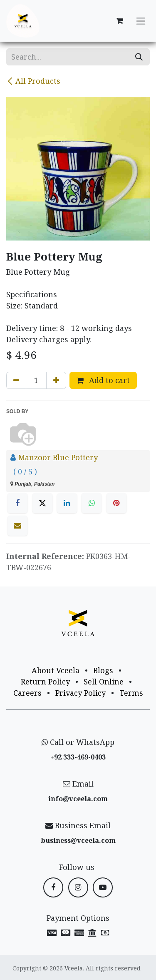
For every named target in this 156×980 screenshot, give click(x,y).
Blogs (103, 670)
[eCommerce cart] (119, 21)
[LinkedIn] (67, 503)
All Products (33, 81)
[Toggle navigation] (141, 21)
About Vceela (56, 670)
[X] (42, 503)
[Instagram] (78, 887)
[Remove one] (16, 380)
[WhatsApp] (92, 503)
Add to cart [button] (103, 380)
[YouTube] (103, 887)
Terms (131, 693)
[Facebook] (17, 503)
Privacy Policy (80, 693)
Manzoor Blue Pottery (58, 457)
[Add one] (56, 380)
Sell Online (104, 682)
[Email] (17, 526)
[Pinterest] (116, 503)
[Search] (139, 57)
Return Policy (45, 682)
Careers (27, 693)
